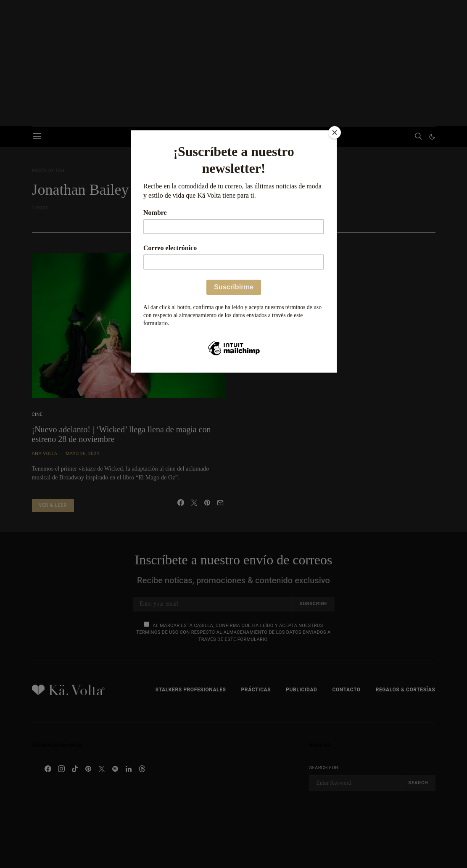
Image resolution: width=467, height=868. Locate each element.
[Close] (335, 132)
